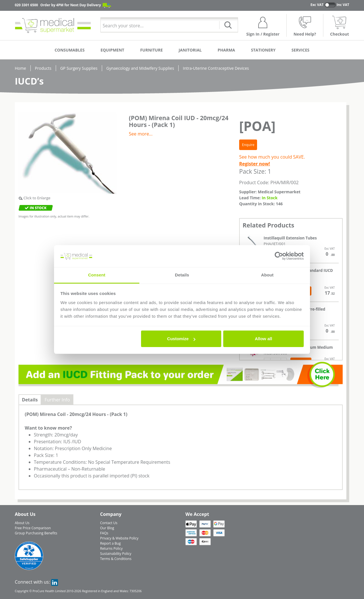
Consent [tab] (97, 275)
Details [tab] (182, 275)
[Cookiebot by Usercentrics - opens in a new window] (279, 256)
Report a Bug (110, 543)
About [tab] (267, 275)
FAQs (104, 533)
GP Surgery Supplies (79, 68)
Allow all (263, 339)
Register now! (255, 164)
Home (20, 68)
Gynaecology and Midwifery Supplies (140, 68)
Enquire (248, 145)
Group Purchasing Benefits (36, 533)
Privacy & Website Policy (119, 538)
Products (43, 68)
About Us (22, 523)
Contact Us (109, 523)
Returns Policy (111, 548)
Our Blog (107, 528)
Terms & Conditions (116, 559)
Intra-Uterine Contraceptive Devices (216, 68)
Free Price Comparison (33, 528)
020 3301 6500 (26, 5)
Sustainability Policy (116, 554)
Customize (181, 339)
